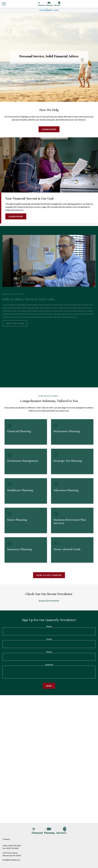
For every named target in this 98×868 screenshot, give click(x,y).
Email (49, 639)
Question (49, 664)
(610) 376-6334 (15, 846)
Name (49, 626)
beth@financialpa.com (11, 860)
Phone (49, 652)
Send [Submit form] (49, 686)
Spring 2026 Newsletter (49, 601)
